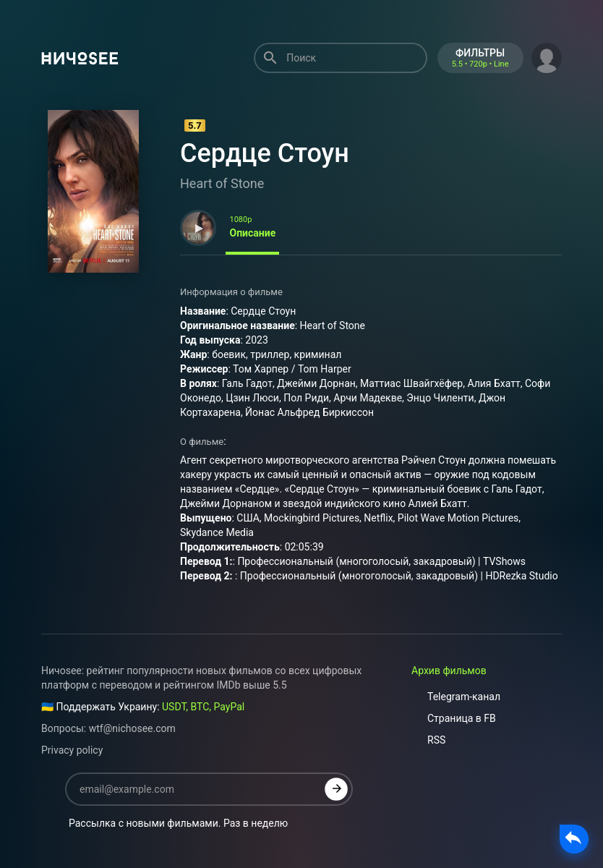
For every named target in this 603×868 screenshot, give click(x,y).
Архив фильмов (449, 671)
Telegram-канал (456, 697)
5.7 (195, 125)
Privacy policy (72, 750)
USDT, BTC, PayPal (203, 707)
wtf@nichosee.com (132, 728)
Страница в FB (454, 718)
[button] (547, 56)
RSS (428, 740)
